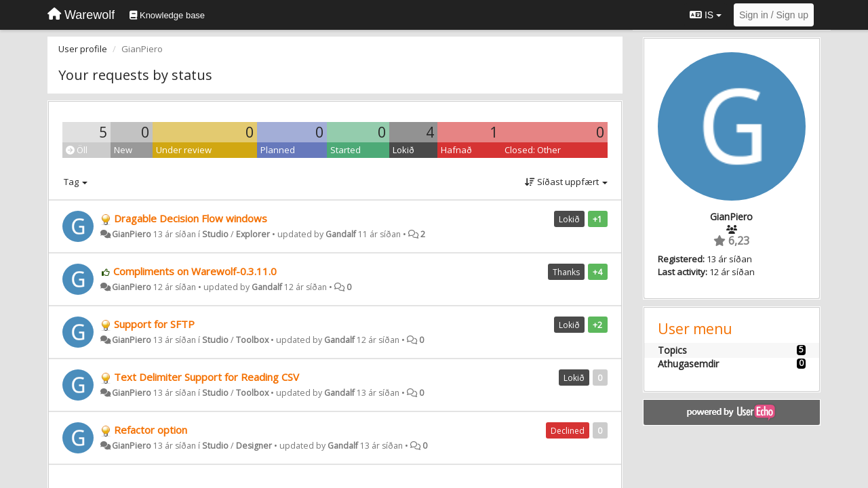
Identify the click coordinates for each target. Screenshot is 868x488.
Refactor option (151, 430)
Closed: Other (533, 150)
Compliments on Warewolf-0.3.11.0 (195, 271)
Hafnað (456, 150)
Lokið (403, 150)
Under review (184, 150)
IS (706, 15)
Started (346, 150)
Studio (215, 234)
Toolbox (252, 340)
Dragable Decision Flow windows (191, 218)
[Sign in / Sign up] (774, 15)
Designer (254, 446)
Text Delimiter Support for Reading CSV (206, 377)
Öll (77, 150)
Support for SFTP (154, 324)
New (123, 150)
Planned (278, 150)
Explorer (253, 234)
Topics (672, 350)
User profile (83, 49)
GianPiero (132, 234)
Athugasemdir (688, 364)
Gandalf (341, 234)
